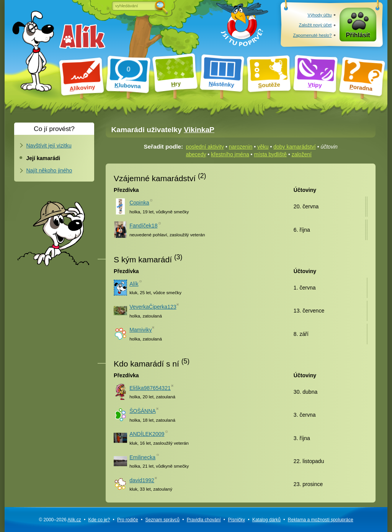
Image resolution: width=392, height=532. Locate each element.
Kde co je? (99, 520)
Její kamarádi (43, 158)
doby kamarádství (295, 147)
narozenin (241, 147)
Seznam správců (163, 520)
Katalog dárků (266, 520)
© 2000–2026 (60, 520)
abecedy (196, 154)
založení (302, 154)
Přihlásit (358, 35)
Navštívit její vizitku (49, 146)
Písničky (236, 520)
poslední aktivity (205, 147)
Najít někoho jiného (49, 170)
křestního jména (230, 154)
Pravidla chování (204, 520)
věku (263, 147)
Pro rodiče (128, 520)
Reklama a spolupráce (321, 520)
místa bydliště (270, 154)
